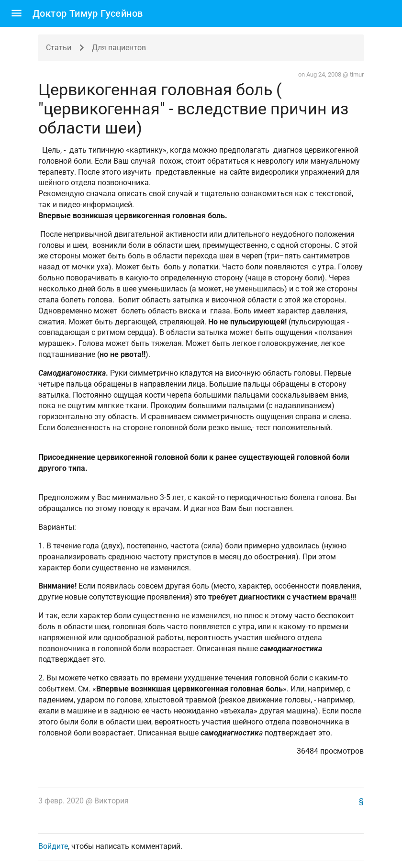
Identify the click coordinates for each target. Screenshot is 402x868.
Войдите (53, 846)
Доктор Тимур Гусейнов (88, 13)
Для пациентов (119, 48)
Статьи (59, 48)
